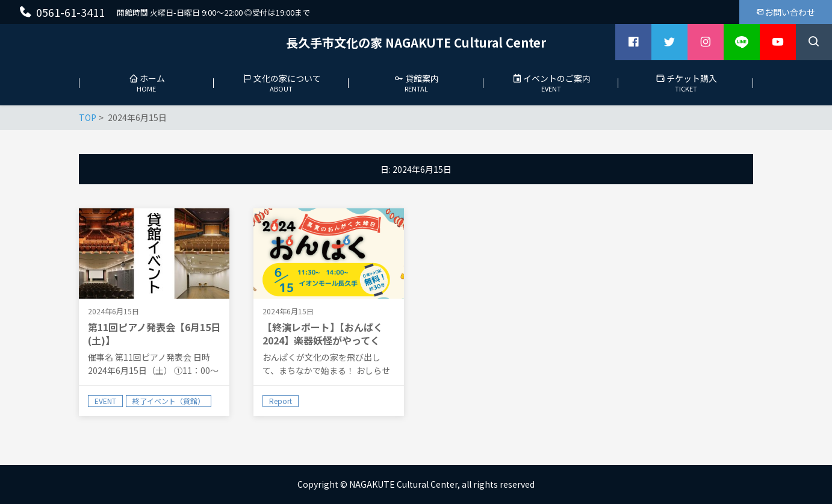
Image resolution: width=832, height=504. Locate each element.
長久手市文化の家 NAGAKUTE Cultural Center (416, 42)
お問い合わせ (786, 12)
